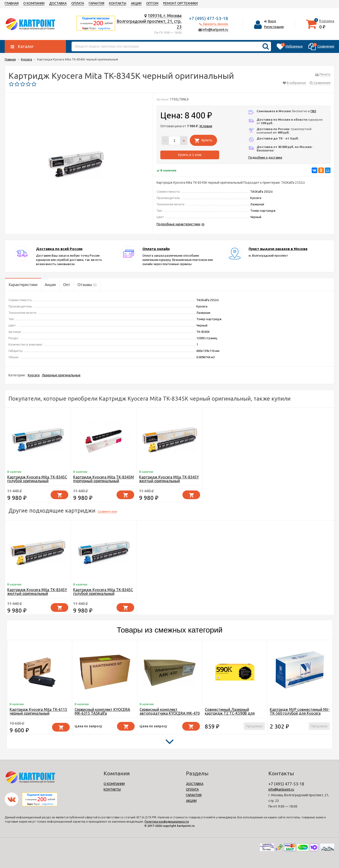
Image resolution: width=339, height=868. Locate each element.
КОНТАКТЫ (118, 3)
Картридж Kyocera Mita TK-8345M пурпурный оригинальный (104, 479)
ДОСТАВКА (58, 3)
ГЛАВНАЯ (12, 3)
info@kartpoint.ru (215, 30)
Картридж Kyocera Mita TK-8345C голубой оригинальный (37, 479)
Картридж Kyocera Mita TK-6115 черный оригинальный (38, 711)
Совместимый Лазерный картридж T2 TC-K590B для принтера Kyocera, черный (230, 713)
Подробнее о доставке (265, 157)
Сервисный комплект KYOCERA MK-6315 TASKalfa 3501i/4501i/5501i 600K (102, 713)
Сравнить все (107, 511)
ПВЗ (313, 111)
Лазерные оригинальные (61, 375)
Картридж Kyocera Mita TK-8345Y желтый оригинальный (169, 479)
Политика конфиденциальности (167, 822)
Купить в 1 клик (190, 155)
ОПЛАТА (78, 3)
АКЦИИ (136, 3)
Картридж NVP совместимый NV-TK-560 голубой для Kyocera (300, 711)
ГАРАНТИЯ (97, 3)
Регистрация (274, 27)
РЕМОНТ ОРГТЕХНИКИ (180, 3)
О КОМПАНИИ (34, 3)
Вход (272, 21)
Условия (206, 126)
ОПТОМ (152, 3)
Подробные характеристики (178, 224)
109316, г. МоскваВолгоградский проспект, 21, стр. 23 (149, 21)
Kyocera (34, 375)
